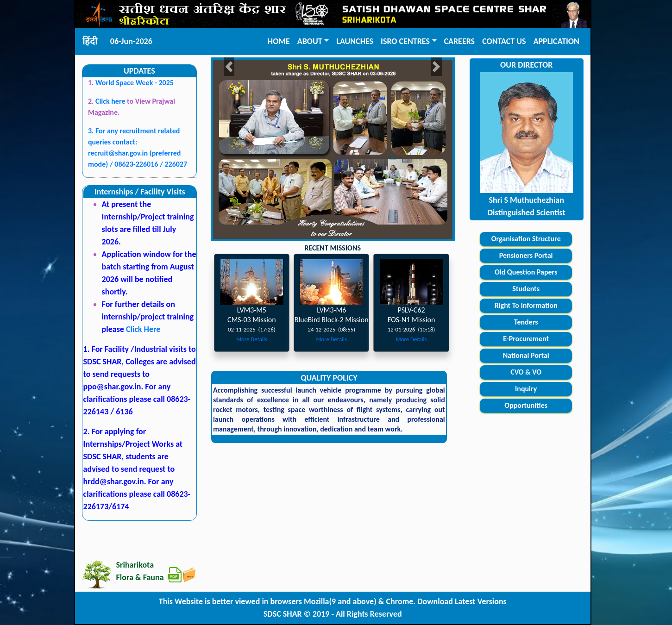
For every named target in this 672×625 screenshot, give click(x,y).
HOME (279, 41)
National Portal (526, 355)
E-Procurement (526, 339)
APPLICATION (556, 41)
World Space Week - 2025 (135, 83)
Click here (111, 101)
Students (526, 289)
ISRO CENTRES (405, 41)
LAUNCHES (355, 41)
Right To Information (526, 305)
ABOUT (310, 41)
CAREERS (460, 41)
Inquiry (526, 389)
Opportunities (526, 405)
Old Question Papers (526, 272)
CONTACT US (504, 41)
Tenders (526, 322)
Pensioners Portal (526, 255)
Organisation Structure (526, 239)
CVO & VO (526, 372)
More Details (252, 339)
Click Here (143, 329)
